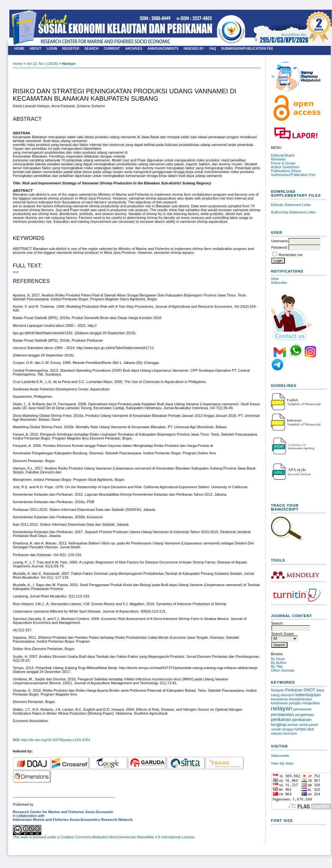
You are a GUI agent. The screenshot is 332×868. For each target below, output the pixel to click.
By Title (277, 666)
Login (52, 49)
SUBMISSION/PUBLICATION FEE (247, 49)
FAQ (212, 49)
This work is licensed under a (37, 837)
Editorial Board (283, 155)
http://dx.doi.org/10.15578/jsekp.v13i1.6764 (56, 740)
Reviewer (279, 159)
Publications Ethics (286, 171)
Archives (134, 49)
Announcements (163, 49)
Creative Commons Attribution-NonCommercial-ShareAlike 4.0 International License (127, 837)
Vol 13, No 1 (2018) (42, 64)
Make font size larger (297, 829)
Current (112, 49)
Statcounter (280, 756)
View (275, 279)
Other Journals (283, 670)
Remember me (291, 255)
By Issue (278, 659)
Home (20, 49)
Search (92, 49)
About (35, 49)
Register (71, 49)
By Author (279, 663)
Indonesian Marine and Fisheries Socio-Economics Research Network (73, 820)
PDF (16, 272)
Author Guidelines (285, 167)
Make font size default (287, 829)
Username (280, 241)
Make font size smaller (277, 829)
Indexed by (194, 49)
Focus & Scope (283, 163)
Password (279, 247)
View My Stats (282, 763)
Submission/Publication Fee (293, 175)
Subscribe (279, 283)
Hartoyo (68, 64)
